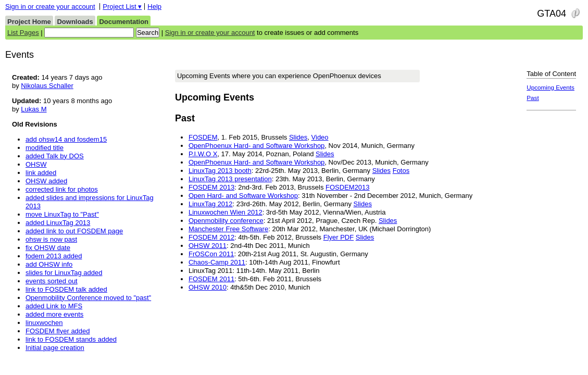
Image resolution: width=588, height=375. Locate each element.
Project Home (29, 22)
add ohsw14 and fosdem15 (66, 139)
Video (320, 137)
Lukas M (34, 109)
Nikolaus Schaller (47, 86)
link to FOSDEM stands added (71, 339)
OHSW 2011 (208, 246)
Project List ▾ (122, 7)
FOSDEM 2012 (211, 237)
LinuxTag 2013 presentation (230, 179)
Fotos (401, 171)
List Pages (23, 33)
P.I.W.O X (203, 154)
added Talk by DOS (55, 156)
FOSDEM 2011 (211, 279)
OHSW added (46, 181)
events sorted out (52, 281)
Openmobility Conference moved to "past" (88, 298)
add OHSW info (49, 264)
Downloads (75, 22)
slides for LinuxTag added (64, 273)
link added (41, 173)
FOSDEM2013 (348, 187)
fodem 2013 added (54, 256)
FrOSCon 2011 (211, 254)
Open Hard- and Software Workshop (243, 196)
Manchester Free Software (228, 229)
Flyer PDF (339, 237)
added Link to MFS (54, 306)
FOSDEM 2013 (211, 187)
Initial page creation (55, 348)
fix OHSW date (48, 248)
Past (533, 98)
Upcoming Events (551, 87)
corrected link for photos (62, 189)
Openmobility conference (226, 221)
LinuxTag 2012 (211, 204)
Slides (298, 137)
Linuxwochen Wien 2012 (226, 212)
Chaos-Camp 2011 (217, 262)
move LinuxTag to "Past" (62, 214)
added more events (54, 314)
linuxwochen (44, 323)
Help (154, 7)
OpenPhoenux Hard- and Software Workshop (257, 146)
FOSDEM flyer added (58, 331)
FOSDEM (203, 137)
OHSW (36, 164)
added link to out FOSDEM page (74, 231)
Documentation (124, 22)
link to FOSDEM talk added (66, 289)
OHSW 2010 (208, 287)
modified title (45, 148)
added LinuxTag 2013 (58, 223)
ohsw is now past (51, 239)
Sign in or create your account (50, 7)
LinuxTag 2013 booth (220, 171)
